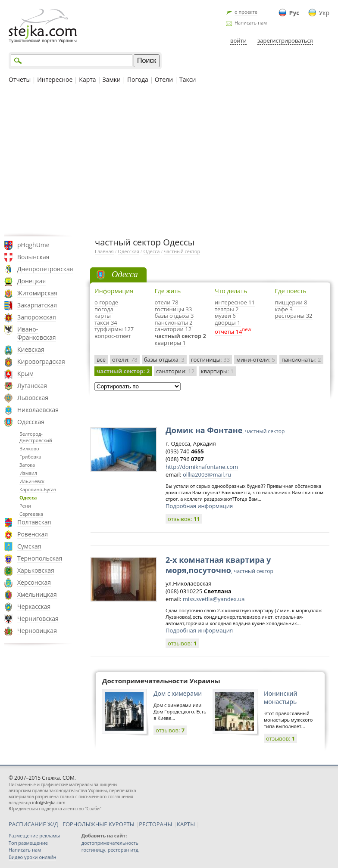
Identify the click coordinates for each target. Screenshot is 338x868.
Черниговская (38, 618)
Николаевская (38, 410)
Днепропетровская (45, 269)
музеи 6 (225, 316)
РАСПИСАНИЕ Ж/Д (33, 824)
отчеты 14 (228, 332)
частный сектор (182, 251)
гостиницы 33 (174, 309)
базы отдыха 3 (174, 316)
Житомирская (37, 293)
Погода (138, 79)
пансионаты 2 (174, 322)
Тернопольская (40, 558)
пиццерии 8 (291, 302)
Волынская (33, 257)
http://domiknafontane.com (202, 467)
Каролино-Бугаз (38, 489)
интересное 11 (235, 302)
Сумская (29, 546)
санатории (175, 371)
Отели (164, 79)
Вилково (29, 448)
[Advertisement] (169, 159)
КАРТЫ (186, 824)
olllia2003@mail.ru (207, 474)
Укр (324, 13)
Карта (87, 79)
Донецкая (31, 281)
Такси (188, 79)
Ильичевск (32, 481)
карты (103, 316)
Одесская (31, 422)
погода (104, 309)
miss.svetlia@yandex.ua (214, 599)
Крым (25, 374)
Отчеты (20, 79)
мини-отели (256, 360)
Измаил (28, 473)
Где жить (168, 291)
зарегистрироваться (285, 40)
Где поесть (291, 291)
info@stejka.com (49, 803)
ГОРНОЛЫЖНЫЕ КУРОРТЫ (99, 824)
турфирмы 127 (114, 329)
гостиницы (210, 360)
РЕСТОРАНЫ (155, 824)
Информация (114, 291)
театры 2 (227, 309)
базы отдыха (164, 360)
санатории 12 (173, 329)
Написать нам (251, 23)
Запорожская (37, 317)
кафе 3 (284, 309)
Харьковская (36, 570)
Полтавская (34, 522)
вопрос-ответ (113, 336)
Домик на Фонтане (225, 430)
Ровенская (33, 534)
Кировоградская (41, 361)
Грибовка (30, 457)
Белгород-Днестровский (36, 437)
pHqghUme (33, 245)
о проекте (246, 12)
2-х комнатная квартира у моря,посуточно (219, 565)
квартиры (217, 371)
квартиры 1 (171, 343)
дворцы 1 (228, 322)
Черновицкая (37, 631)
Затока (27, 465)
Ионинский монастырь (280, 697)
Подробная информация (199, 506)
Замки (112, 79)
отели (125, 360)
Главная (104, 251)
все (101, 360)
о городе (106, 302)
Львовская (33, 398)
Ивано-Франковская (37, 333)
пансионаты (301, 360)
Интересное (55, 79)
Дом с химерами (178, 693)
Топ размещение (28, 843)
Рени (25, 506)
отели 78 (167, 302)
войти (238, 40)
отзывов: (184, 519)
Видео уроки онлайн (32, 857)
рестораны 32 (294, 316)
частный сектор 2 (180, 336)
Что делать (231, 291)
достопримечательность (110, 843)
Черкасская (34, 606)
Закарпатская (37, 305)
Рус (294, 13)
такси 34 (106, 322)
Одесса (28, 498)
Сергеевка (31, 514)
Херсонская (34, 582)
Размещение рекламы (34, 835)
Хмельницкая (37, 594)
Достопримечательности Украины (161, 681)
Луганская (32, 386)
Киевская (31, 349)
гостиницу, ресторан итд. (111, 850)
